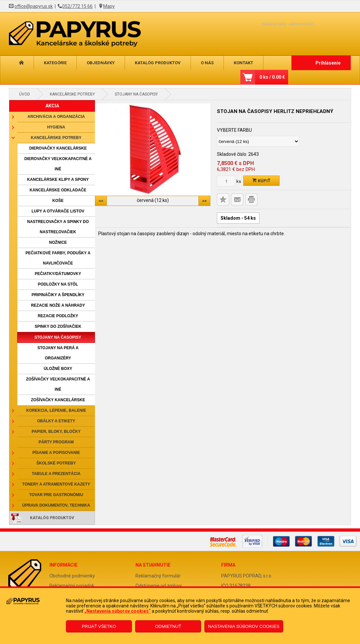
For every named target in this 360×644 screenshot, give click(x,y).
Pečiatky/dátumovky (58, 274)
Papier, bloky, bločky (56, 432)
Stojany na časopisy (136, 94)
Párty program (56, 442)
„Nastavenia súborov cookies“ (118, 611)
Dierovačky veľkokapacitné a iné (58, 164)
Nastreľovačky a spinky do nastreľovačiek (58, 227)
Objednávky (101, 63)
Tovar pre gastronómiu (56, 495)
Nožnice (58, 242)
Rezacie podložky (58, 316)
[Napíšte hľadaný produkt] (278, 24)
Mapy (109, 6)
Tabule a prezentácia (56, 474)
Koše (58, 201)
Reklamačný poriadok (72, 586)
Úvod (25, 94)
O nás (207, 63)
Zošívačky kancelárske (58, 400)
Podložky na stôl (58, 284)
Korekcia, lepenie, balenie (56, 410)
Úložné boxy (58, 369)
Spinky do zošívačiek (58, 326)
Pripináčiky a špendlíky (58, 295)
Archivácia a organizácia (56, 117)
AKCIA (52, 106)
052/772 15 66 (77, 6)
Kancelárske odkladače (58, 190)
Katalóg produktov (158, 63)
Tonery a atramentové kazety (56, 484)
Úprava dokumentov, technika (56, 505)
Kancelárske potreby (72, 94)
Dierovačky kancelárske (58, 148)
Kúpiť (261, 181)
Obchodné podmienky (72, 576)
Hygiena (56, 127)
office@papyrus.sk (34, 6)
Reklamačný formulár (158, 576)
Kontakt (243, 63)
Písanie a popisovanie (56, 453)
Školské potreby (56, 463)
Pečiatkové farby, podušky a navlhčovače (58, 258)
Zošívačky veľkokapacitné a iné (58, 384)
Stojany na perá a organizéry (58, 353)
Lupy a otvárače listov (58, 211)
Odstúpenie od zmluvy (159, 586)
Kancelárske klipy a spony (58, 180)
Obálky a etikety (56, 421)
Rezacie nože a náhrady (58, 305)
